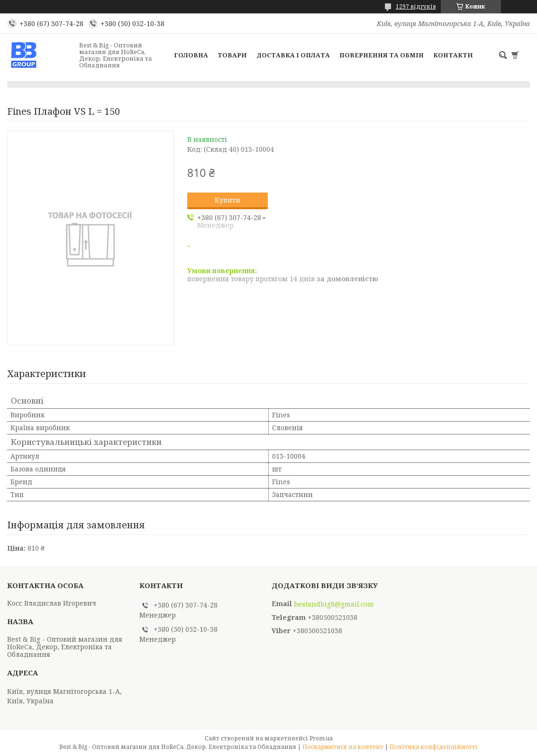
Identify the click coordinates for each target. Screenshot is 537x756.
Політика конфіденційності (434, 747)
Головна (191, 55)
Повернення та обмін (382, 55)
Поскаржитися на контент (343, 747)
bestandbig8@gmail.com (334, 604)
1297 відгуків (416, 6)
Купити (228, 200)
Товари (232, 55)
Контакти (453, 55)
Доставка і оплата (293, 55)
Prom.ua (321, 738)
